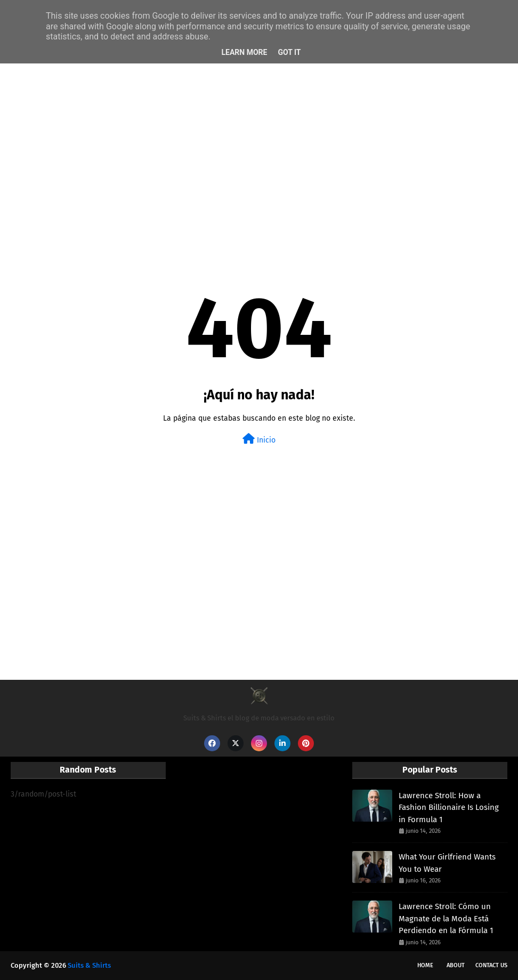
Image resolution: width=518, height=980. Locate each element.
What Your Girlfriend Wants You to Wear (447, 863)
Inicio (259, 439)
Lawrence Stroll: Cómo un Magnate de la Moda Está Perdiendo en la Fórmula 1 (446, 918)
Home (425, 965)
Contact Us (491, 965)
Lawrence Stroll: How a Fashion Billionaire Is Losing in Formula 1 (449, 808)
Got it (289, 52)
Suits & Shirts (89, 965)
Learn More (244, 52)
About (456, 965)
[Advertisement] (259, 147)
